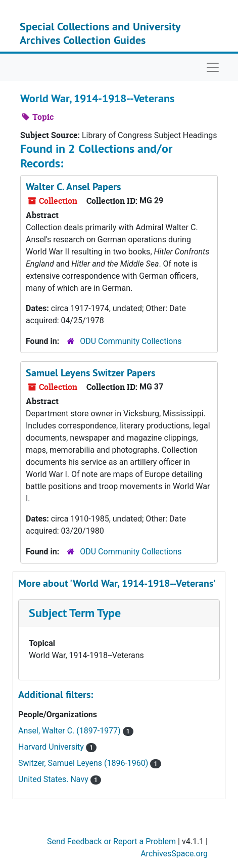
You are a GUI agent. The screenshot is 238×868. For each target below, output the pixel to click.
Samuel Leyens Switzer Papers (90, 373)
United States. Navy (54, 779)
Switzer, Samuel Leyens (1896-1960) (84, 763)
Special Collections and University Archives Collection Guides (100, 33)
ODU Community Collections (131, 341)
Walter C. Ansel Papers (73, 187)
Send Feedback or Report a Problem (111, 841)
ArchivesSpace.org (174, 854)
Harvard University (52, 747)
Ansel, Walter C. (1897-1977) (70, 731)
